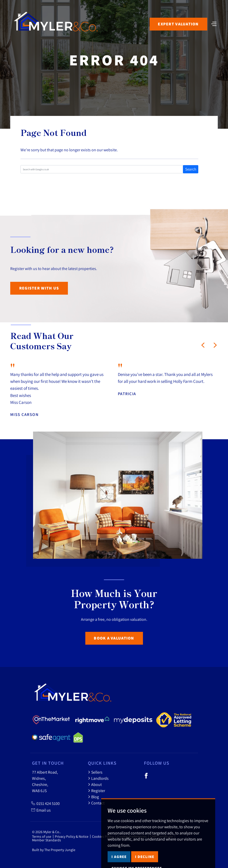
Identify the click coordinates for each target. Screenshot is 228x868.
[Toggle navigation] (214, 23)
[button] (203, 345)
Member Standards (46, 840)
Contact (96, 803)
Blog (93, 797)
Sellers (95, 772)
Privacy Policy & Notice (72, 836)
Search (191, 169)
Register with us (39, 288)
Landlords (98, 778)
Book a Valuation (114, 638)
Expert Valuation (178, 24)
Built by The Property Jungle (54, 850)
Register (96, 791)
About (95, 784)
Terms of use (42, 836)
